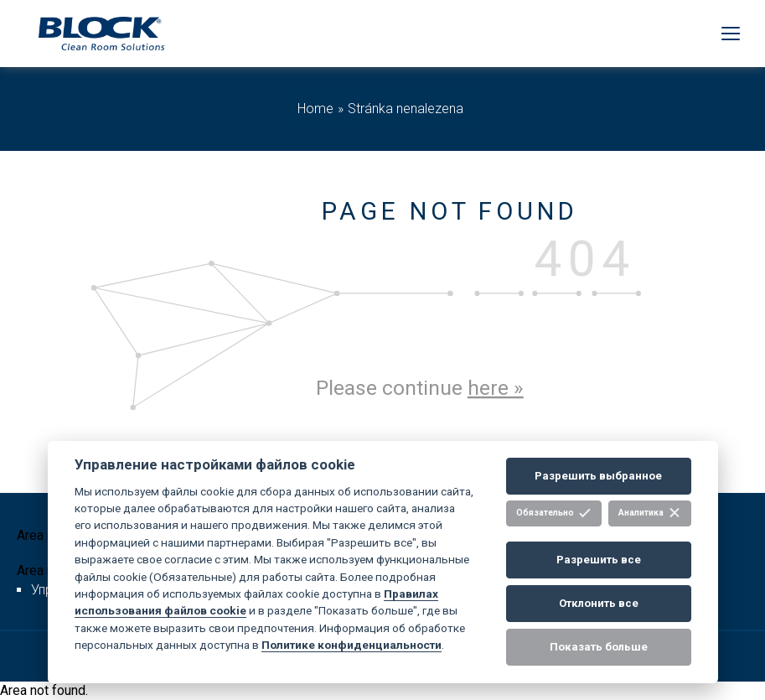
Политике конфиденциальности (351, 645)
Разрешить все (599, 560)
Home (315, 109)
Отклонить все (599, 603)
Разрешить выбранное (598, 476)
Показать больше (599, 647)
